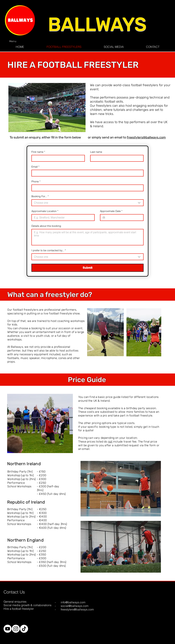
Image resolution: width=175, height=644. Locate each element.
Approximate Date (111, 211)
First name (38, 152)
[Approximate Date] (104, 218)
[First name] (57, 158)
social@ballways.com (75, 606)
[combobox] (87, 203)
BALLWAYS (97, 24)
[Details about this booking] (87, 237)
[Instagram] (16, 629)
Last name (96, 152)
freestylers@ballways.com (146, 137)
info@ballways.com (73, 602)
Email (35, 167)
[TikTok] (24, 629)
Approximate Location (45, 211)
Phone (36, 182)
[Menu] (13, 41)
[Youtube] (8, 629)
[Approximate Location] (62, 218)
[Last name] (116, 158)
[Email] (86, 173)
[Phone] (86, 188)
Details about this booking (46, 226)
